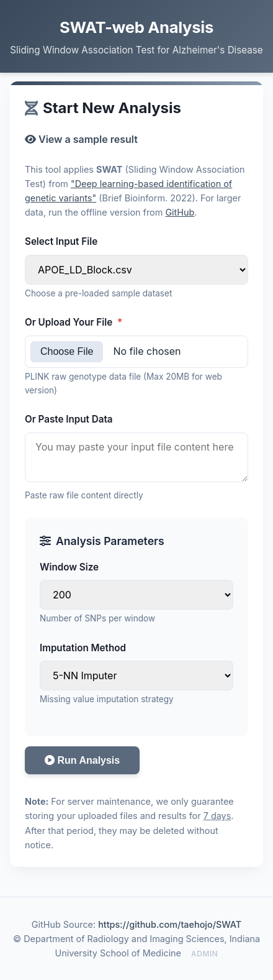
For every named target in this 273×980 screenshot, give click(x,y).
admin (204, 954)
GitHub (180, 212)
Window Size (69, 567)
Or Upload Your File (74, 322)
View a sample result (81, 139)
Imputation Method (83, 648)
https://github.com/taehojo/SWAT (170, 924)
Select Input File (61, 241)
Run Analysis (82, 760)
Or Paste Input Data (69, 419)
